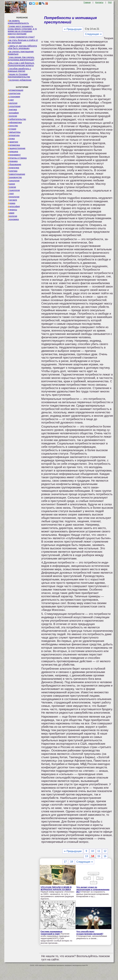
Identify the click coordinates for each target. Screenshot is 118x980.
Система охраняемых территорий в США (51, 933)
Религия (12, 187)
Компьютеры (14, 132)
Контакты (99, 2)
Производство (15, 177)
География (13, 113)
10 (92, 851)
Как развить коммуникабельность (18, 22)
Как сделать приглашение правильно (21, 53)
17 (65, 862)
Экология (12, 216)
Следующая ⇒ (93, 34)
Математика (14, 145)
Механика (13, 161)
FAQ (110, 2)
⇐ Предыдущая (73, 29)
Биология (13, 103)
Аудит (11, 100)
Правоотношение (16, 174)
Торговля (12, 200)
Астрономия (14, 97)
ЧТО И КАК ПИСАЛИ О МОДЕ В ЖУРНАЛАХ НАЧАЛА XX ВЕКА (56, 888)
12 (105, 851)
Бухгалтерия (14, 106)
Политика (13, 171)
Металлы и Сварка (17, 158)
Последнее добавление (20, 80)
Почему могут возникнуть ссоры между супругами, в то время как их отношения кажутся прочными (22, 30)
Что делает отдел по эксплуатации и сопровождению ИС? (93, 889)
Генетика (12, 110)
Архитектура (14, 93)
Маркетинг (13, 142)
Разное (11, 184)
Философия (14, 206)
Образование (15, 164)
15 (99, 856)
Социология (14, 190)
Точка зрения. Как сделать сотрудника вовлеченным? (21, 58)
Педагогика (13, 168)
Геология (12, 116)
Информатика (15, 122)
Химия (11, 213)
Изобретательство (17, 119)
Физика (12, 203)
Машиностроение (17, 148)
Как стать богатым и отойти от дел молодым (23, 41)
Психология (14, 181)
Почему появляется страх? (21, 37)
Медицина (13, 152)
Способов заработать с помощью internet (19, 70)
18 (72, 862)
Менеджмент (14, 155)
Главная (87, 2)
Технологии (14, 197)
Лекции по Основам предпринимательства (19, 76)
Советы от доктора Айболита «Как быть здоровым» (22, 47)
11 (99, 851)
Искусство (13, 126)
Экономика (13, 219)
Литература (14, 135)
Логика (11, 139)
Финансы (12, 210)
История (12, 129)
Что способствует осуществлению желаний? (90, 933)
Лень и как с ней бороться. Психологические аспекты (21, 64)
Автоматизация (16, 90)
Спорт (11, 194)
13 (87, 856)
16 (105, 856)
